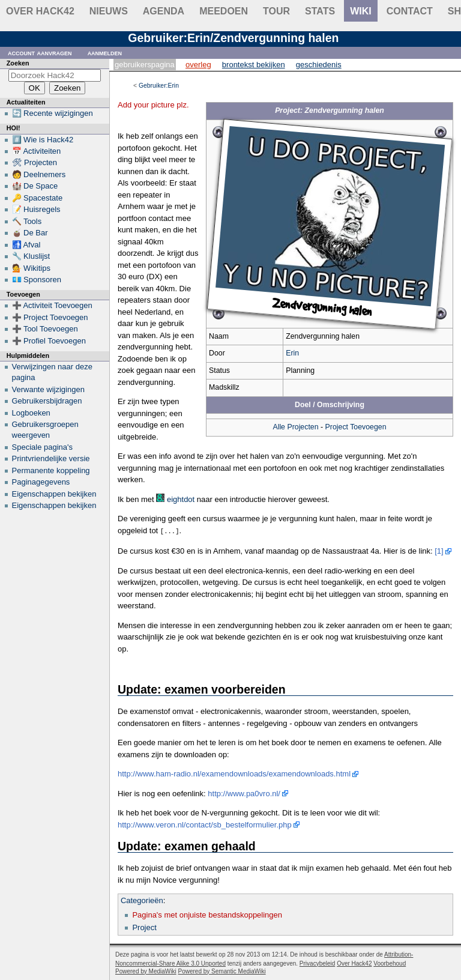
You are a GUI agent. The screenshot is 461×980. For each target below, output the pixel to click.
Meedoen (224, 11)
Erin (292, 353)
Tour (276, 11)
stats (320, 11)
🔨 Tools (27, 221)
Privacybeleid (317, 963)
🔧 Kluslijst (31, 256)
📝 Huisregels (36, 209)
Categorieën (142, 900)
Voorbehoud (390, 963)
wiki (361, 11)
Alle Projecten (295, 427)
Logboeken (31, 413)
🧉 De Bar (30, 233)
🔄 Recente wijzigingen (53, 113)
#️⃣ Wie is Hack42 (43, 140)
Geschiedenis (319, 65)
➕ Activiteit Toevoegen (52, 305)
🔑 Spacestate (38, 198)
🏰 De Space (35, 186)
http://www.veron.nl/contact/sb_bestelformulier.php (205, 824)
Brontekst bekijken (254, 65)
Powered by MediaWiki (146, 971)
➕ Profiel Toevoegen (49, 341)
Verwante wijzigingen (48, 389)
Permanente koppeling (51, 470)
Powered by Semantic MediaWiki (222, 971)
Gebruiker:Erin (159, 86)
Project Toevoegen (356, 427)
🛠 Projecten (35, 162)
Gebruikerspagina (145, 65)
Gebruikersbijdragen (47, 401)
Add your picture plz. (153, 105)
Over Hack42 (40, 11)
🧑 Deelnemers (39, 174)
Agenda (164, 11)
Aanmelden (105, 53)
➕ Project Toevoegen (50, 317)
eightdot (181, 499)
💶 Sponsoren (37, 280)
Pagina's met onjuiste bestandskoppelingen (207, 914)
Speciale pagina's (43, 447)
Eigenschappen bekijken (54, 494)
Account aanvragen (40, 53)
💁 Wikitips (31, 268)
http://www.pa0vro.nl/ (244, 793)
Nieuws (109, 11)
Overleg (198, 65)
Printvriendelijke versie (51, 458)
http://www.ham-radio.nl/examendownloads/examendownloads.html (234, 773)
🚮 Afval (26, 245)
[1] (439, 550)
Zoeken (18, 63)
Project (144, 927)
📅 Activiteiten (37, 151)
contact (410, 11)
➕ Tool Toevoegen (45, 329)
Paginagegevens (41, 482)
